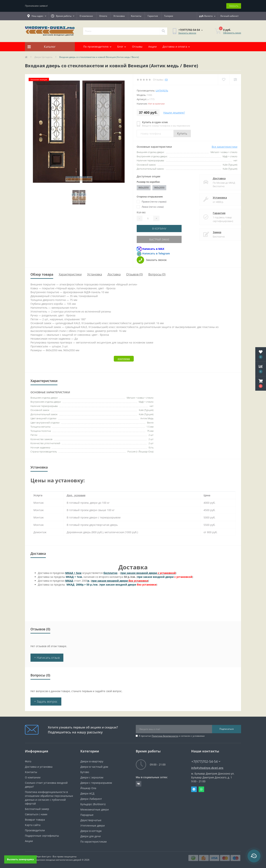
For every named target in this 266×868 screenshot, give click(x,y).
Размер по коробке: (148, 182)
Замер (213, 232)
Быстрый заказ (159, 239)
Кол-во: (141, 212)
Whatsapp (201, 789)
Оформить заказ (232, 33)
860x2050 (144, 188)
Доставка (215, 178)
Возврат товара (35, 820)
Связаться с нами (36, 814)
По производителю (97, 47)
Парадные (87, 815)
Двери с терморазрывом (96, 783)
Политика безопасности (165, 736)
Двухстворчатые (91, 820)
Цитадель (162, 91)
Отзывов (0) (134, 274)
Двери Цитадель (43, 57)
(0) (166, 80)
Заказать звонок (187, 33)
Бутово (85, 772)
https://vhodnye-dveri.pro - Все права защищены (51, 856)
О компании (86, 16)
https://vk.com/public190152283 (139, 784)
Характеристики (70, 274)
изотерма (124, 359)
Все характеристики (225, 147)
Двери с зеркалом (92, 777)
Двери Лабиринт (91, 799)
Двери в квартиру (92, 761)
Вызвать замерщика (20, 859)
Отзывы (137, 47)
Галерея (169, 16)
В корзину (159, 229)
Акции (152, 47)
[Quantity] (148, 218)
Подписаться (227, 729)
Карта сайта (33, 825)
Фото (28, 761)
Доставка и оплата (176, 47)
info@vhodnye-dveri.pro (207, 768)
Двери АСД (87, 793)
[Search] (163, 31)
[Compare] (235, 80)
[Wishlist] (224, 80)
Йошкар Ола (88, 788)
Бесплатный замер (37, 809)
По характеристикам (93, 842)
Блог (122, 47)
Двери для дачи (91, 836)
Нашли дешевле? (174, 113)
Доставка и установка (39, 767)
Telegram (194, 789)
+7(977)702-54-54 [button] (206, 762)
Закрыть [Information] (234, 6)
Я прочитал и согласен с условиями (172, 736)
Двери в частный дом (94, 767)
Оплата (103, 16)
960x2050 (159, 188)
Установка (119, 16)
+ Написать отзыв (47, 658)
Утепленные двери (93, 826)
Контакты (136, 16)
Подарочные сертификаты (42, 836)
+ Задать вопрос (46, 702)
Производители (35, 830)
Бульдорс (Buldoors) (93, 804)
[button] (261, 383)
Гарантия (153, 16)
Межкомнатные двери (95, 809)
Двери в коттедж (91, 831)
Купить (182, 133)
